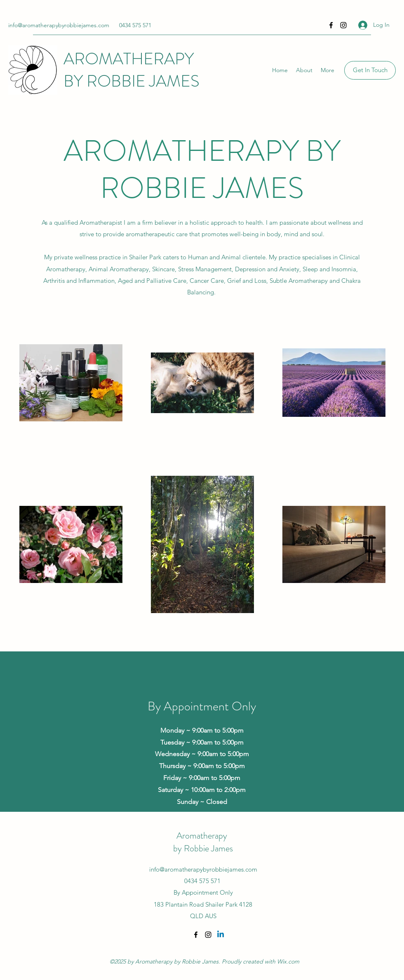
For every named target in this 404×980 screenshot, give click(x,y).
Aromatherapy (203, 835)
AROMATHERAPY (130, 59)
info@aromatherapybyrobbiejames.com (59, 25)
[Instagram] (343, 25)
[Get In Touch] (370, 70)
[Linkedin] (221, 935)
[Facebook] (331, 25)
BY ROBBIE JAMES (132, 81)
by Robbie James (203, 848)
